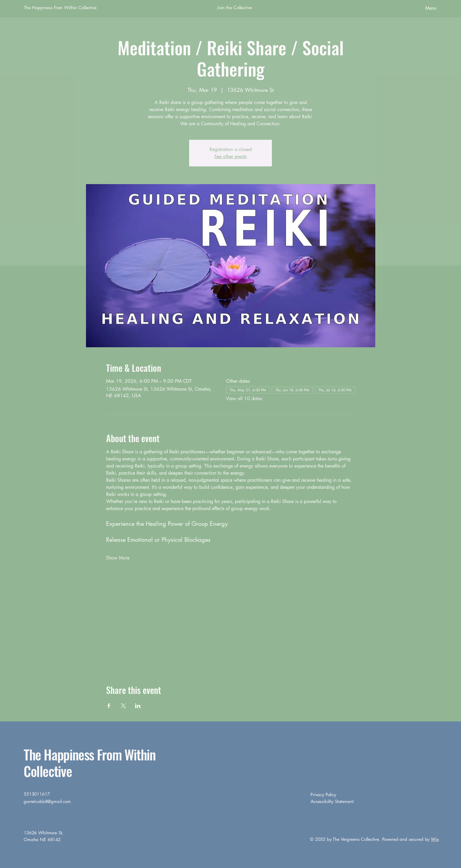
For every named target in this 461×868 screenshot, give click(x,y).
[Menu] (415, 8)
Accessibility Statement (332, 801)
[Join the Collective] (235, 8)
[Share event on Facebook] (109, 706)
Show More (118, 558)
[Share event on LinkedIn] (138, 706)
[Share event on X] (123, 706)
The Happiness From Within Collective (60, 8)
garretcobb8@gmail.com (47, 801)
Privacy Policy (323, 795)
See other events (230, 156)
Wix (435, 839)
